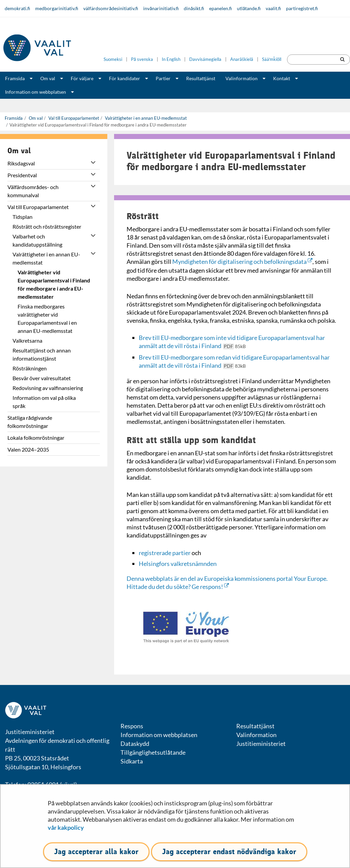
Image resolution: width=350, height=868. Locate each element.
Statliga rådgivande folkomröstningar (30, 422)
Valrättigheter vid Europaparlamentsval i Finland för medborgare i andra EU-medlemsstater (54, 284)
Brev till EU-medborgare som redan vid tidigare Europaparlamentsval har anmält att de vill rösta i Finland (234, 361)
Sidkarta (132, 761)
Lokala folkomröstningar (36, 438)
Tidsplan (23, 217)
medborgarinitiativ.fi (57, 8)
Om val (48, 78)
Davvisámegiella (205, 59)
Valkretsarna (27, 340)
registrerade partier (165, 553)
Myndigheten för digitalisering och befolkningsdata (242, 261)
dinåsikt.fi (194, 8)
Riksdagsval (21, 163)
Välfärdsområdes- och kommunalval (33, 191)
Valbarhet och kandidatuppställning (37, 240)
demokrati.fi (17, 8)
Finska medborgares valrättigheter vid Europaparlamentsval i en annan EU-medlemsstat (47, 318)
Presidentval (22, 175)
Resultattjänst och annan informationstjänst (42, 354)
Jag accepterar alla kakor (96, 852)
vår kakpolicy (66, 827)
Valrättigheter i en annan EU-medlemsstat (145, 118)
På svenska (142, 59)
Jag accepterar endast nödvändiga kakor (229, 852)
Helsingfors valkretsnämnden (178, 564)
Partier (163, 78)
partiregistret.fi (302, 8)
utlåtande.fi (249, 8)
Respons (132, 726)
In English (171, 59)
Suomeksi (113, 59)
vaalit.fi (273, 8)
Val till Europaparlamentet (73, 118)
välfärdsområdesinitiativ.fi (111, 8)
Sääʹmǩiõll (272, 59)
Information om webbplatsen (36, 92)
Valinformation (242, 78)
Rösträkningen (30, 368)
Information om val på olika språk (44, 402)
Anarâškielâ (242, 59)
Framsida (15, 78)
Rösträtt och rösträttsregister (47, 226)
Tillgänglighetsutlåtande (153, 752)
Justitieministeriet (261, 744)
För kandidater (125, 78)
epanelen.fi (221, 8)
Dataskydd (135, 744)
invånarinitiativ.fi (161, 8)
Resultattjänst (201, 78)
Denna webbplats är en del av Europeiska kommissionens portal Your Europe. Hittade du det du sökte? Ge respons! (227, 583)
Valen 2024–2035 (28, 449)
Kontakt (282, 78)
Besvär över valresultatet (42, 378)
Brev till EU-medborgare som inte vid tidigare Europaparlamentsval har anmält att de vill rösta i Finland (232, 342)
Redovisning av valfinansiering (48, 388)
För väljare (82, 78)
